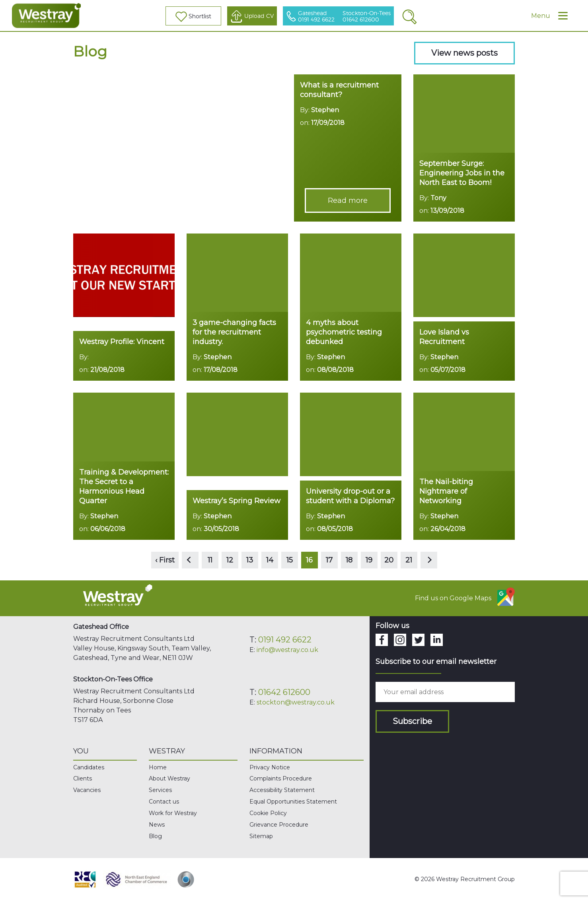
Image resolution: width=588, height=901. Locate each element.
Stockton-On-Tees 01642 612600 (367, 17)
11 (210, 560)
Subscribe (412, 721)
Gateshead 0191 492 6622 (316, 17)
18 (349, 560)
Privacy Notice (270, 767)
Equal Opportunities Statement (293, 802)
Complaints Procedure (281, 778)
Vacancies (87, 790)
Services (160, 790)
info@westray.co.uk (287, 650)
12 (230, 560)
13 (250, 560)
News (157, 825)
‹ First (165, 560)
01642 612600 (284, 692)
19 (369, 560)
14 (270, 560)
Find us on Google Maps (465, 597)
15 (290, 560)
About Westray (169, 778)
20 (389, 560)
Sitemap (261, 836)
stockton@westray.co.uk (296, 702)
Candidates (89, 767)
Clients (83, 778)
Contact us (164, 802)
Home (158, 767)
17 (329, 560)
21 (409, 560)
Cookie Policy (268, 813)
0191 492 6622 (285, 640)
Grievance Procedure (279, 825)
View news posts (464, 53)
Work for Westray (173, 813)
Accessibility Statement (282, 790)
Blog (155, 836)
